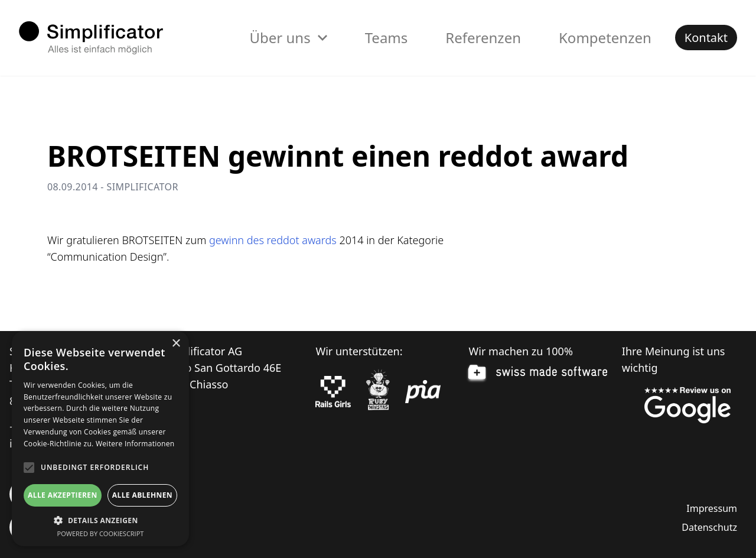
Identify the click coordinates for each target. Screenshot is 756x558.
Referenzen (483, 38)
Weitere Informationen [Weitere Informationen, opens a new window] (135, 444)
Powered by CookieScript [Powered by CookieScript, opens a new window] (101, 533)
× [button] (176, 344)
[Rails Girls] (333, 392)
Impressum (712, 508)
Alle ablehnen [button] (142, 495)
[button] (100, 520)
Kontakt (706, 38)
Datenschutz (709, 527)
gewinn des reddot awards (273, 240)
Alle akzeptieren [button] (63, 495)
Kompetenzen (605, 38)
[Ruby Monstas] (378, 392)
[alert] (100, 439)
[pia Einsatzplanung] (423, 392)
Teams (387, 38)
